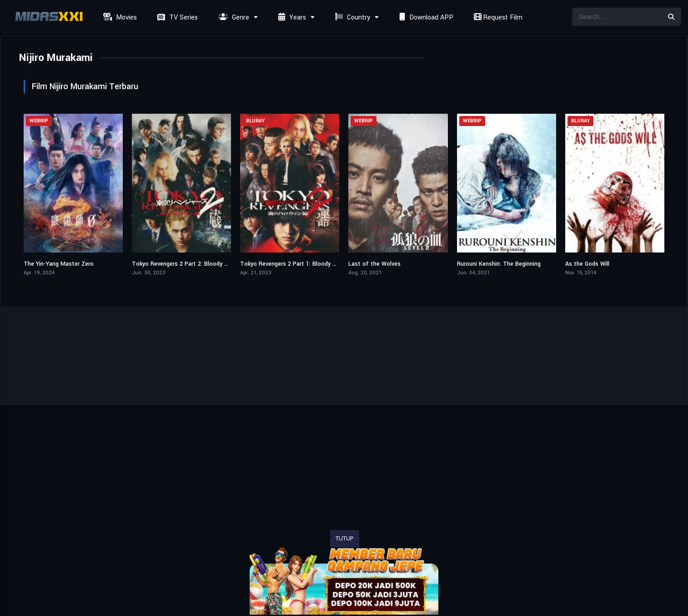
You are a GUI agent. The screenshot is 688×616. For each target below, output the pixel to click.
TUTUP (345, 539)
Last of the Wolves (374, 264)
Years (291, 18)
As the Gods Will (587, 264)
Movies (119, 18)
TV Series (176, 18)
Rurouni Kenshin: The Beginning (499, 264)
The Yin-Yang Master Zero (59, 264)
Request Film (497, 18)
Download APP (425, 18)
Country (352, 18)
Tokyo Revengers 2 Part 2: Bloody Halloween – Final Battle (211, 264)
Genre (233, 18)
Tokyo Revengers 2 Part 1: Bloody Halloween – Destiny (314, 264)
